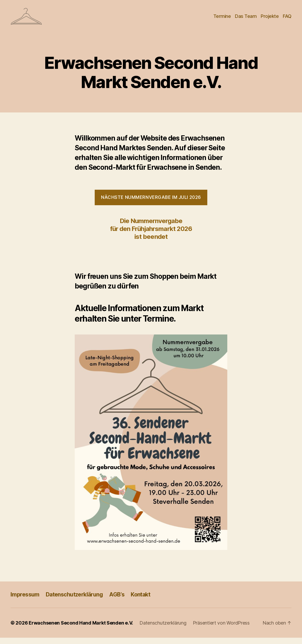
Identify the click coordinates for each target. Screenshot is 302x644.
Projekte (270, 19)
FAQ (287, 19)
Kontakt (140, 601)
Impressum (25, 601)
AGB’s (117, 601)
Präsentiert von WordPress (221, 629)
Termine (222, 19)
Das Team (246, 19)
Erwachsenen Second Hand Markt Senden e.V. (81, 629)
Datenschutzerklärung (74, 601)
